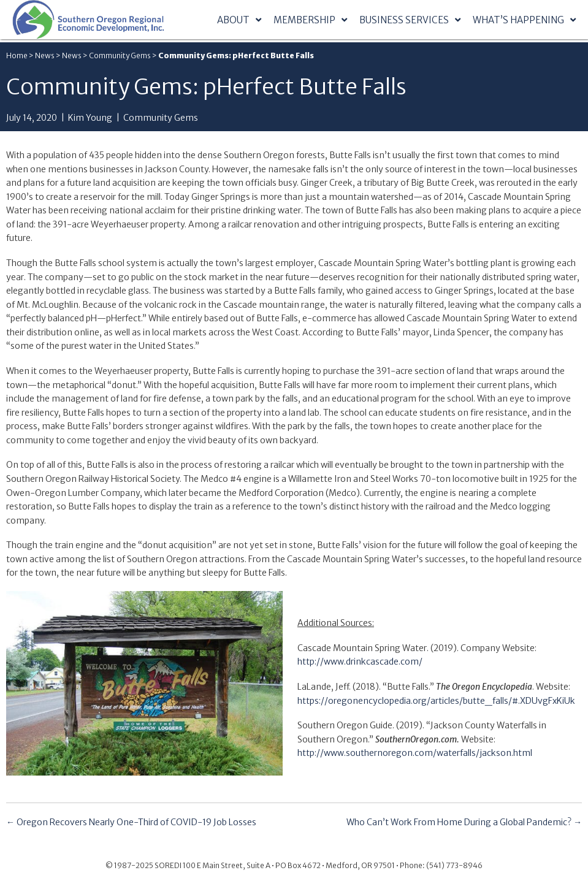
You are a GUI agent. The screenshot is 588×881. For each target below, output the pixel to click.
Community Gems (120, 55)
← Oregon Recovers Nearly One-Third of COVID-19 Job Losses (131, 822)
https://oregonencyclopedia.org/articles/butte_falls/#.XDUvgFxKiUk (436, 701)
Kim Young (90, 118)
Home (17, 55)
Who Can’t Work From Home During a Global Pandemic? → (464, 822)
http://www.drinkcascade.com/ (360, 662)
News (45, 55)
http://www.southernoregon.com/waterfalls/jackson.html (415, 753)
